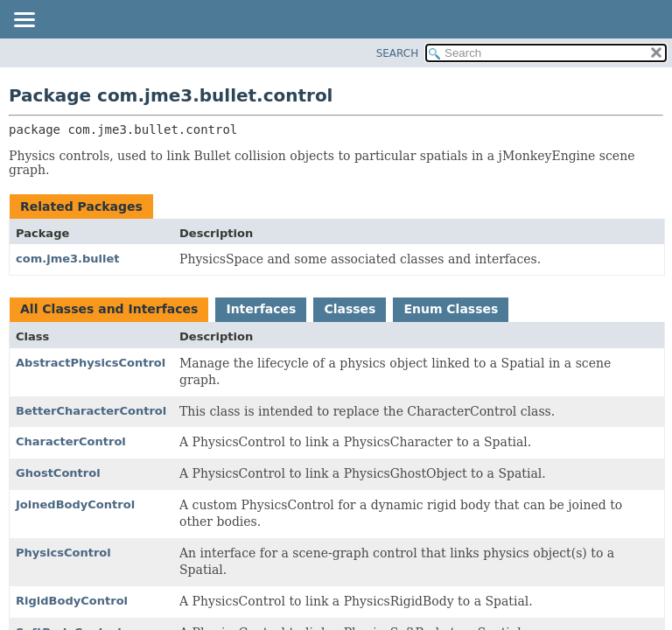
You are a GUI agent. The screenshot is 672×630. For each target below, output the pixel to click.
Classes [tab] (350, 309)
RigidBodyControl (72, 601)
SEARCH (398, 53)
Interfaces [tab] (261, 309)
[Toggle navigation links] (24, 21)
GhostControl (58, 473)
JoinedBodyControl (75, 504)
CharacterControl (71, 441)
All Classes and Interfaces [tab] (109, 309)
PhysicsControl (63, 553)
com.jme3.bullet (68, 259)
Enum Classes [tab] (451, 309)
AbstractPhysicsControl (91, 363)
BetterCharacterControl (91, 411)
